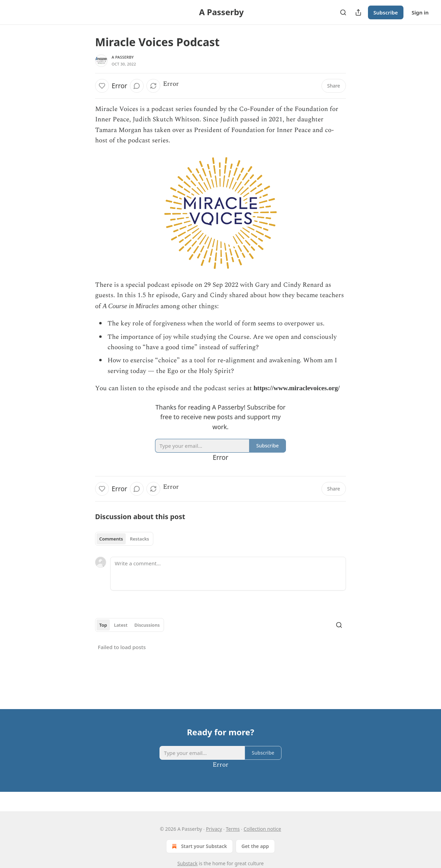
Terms (233, 829)
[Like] (102, 86)
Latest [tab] (121, 625)
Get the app (255, 846)
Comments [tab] (111, 539)
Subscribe (386, 12)
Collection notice (262, 829)
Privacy (214, 829)
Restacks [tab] (140, 539)
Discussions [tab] (147, 625)
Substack (188, 863)
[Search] (343, 12)
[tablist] (124, 539)
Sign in (420, 12)
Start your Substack (199, 846)
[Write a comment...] (228, 574)
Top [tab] (103, 625)
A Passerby (123, 57)
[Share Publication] (358, 12)
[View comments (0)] (137, 86)
